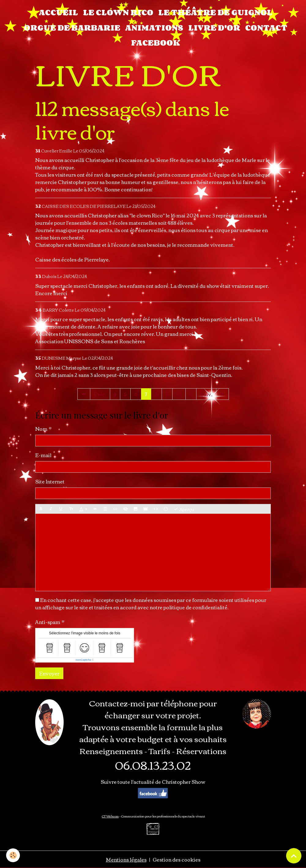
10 (179, 394)
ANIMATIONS (154, 28)
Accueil (58, 12)
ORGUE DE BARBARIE (72, 28)
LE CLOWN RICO (118, 12)
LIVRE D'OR (214, 28)
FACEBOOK (155, 43)
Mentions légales (126, 859)
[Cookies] (13, 855)
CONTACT (266, 28)
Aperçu (184, 509)
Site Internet (50, 481)
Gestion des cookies (177, 859)
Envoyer (49, 673)
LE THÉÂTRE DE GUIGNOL (215, 12)
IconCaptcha (83, 660)
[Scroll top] (294, 856)
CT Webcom (110, 816)
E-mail (43, 455)
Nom (41, 429)
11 (191, 394)
